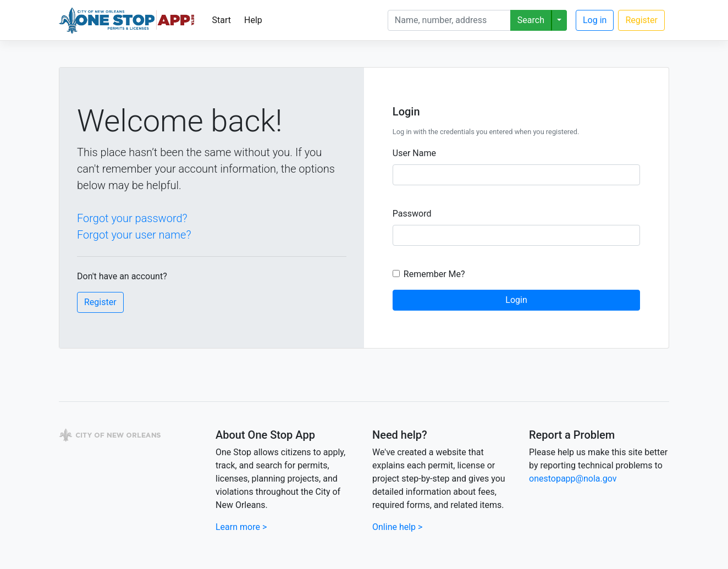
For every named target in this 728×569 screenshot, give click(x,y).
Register (641, 20)
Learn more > (241, 527)
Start (222, 20)
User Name (414, 153)
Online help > (397, 527)
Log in (595, 20)
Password (412, 214)
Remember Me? (434, 274)
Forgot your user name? (134, 235)
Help (253, 20)
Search (531, 20)
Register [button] (100, 302)
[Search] (449, 20)
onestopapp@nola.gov (573, 479)
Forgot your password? (132, 218)
